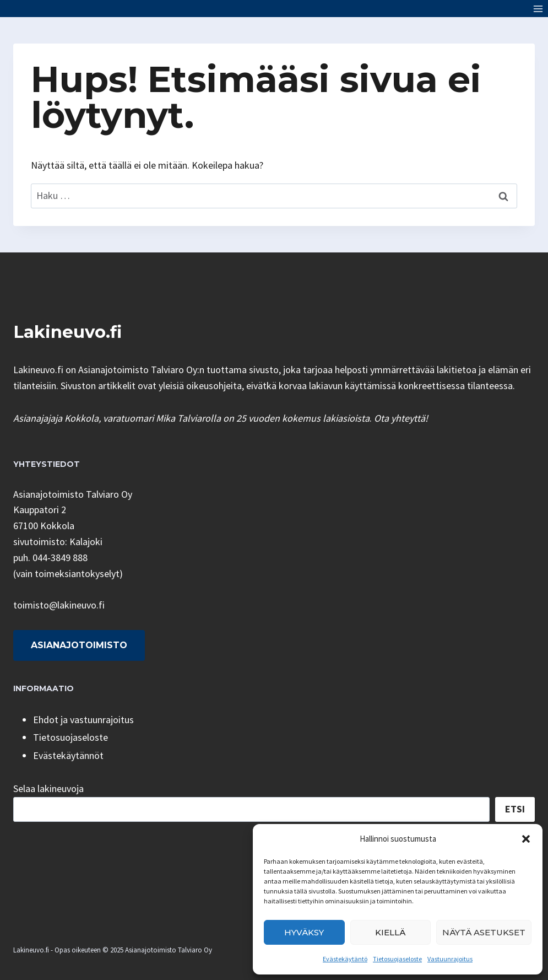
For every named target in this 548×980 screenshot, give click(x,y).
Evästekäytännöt (68, 755)
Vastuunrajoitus (450, 959)
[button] (526, 839)
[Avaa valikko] (538, 9)
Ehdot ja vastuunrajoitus (83, 720)
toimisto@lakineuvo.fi (59, 605)
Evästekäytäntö (345, 959)
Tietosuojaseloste (397, 959)
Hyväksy (304, 932)
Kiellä (390, 932)
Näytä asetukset (484, 932)
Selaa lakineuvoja (48, 788)
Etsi (515, 809)
